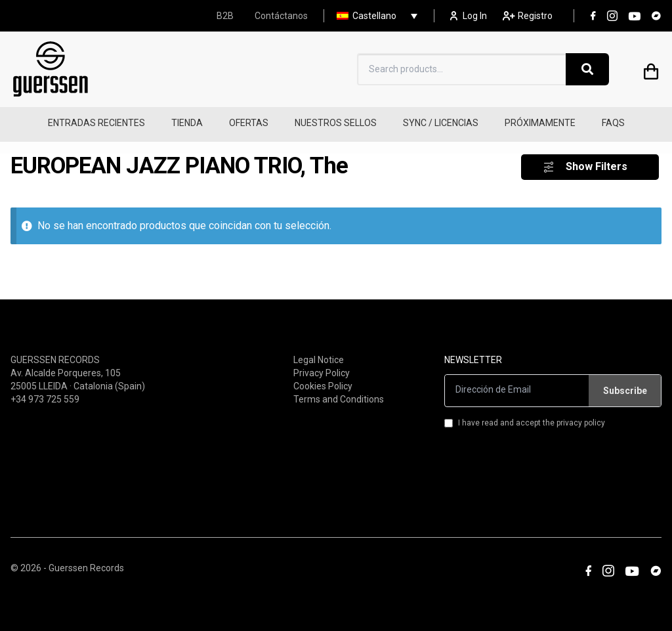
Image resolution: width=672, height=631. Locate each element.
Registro (528, 16)
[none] (374, 16)
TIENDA (187, 123)
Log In (469, 16)
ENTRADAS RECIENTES (96, 123)
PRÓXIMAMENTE (540, 123)
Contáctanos (281, 16)
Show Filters (597, 159)
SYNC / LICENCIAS (441, 123)
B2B (225, 16)
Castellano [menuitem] (374, 16)
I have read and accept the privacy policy (525, 415)
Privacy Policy (322, 365)
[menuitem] (374, 16)
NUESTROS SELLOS (336, 123)
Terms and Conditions (339, 391)
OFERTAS (249, 123)
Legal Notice (319, 352)
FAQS (613, 123)
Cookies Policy (323, 378)
